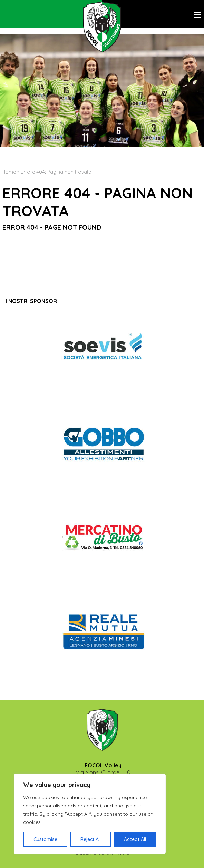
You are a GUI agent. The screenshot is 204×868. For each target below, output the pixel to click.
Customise (45, 839)
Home (9, 172)
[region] (90, 814)
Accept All (135, 839)
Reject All (91, 839)
